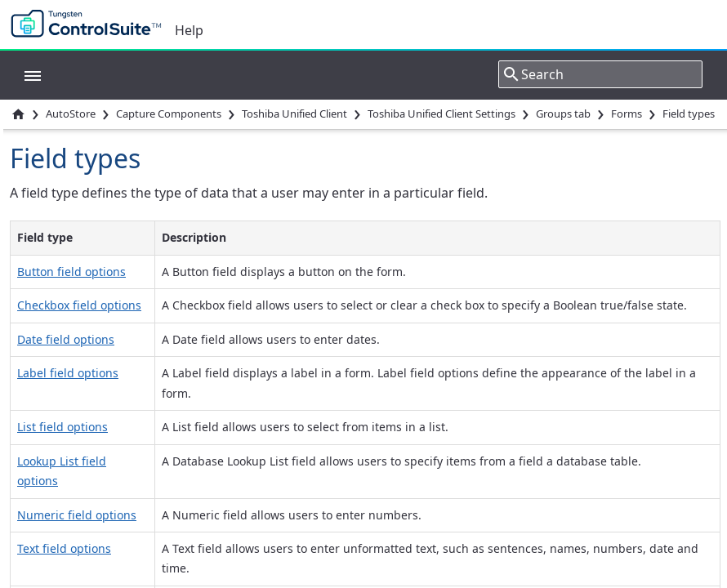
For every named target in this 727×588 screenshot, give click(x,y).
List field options (62, 427)
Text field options (64, 548)
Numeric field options (77, 515)
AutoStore (71, 114)
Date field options (66, 339)
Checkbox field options (79, 305)
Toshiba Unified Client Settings (442, 114)
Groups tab (563, 114)
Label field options (68, 373)
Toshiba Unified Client (294, 114)
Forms (627, 114)
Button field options (71, 272)
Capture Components (169, 114)
